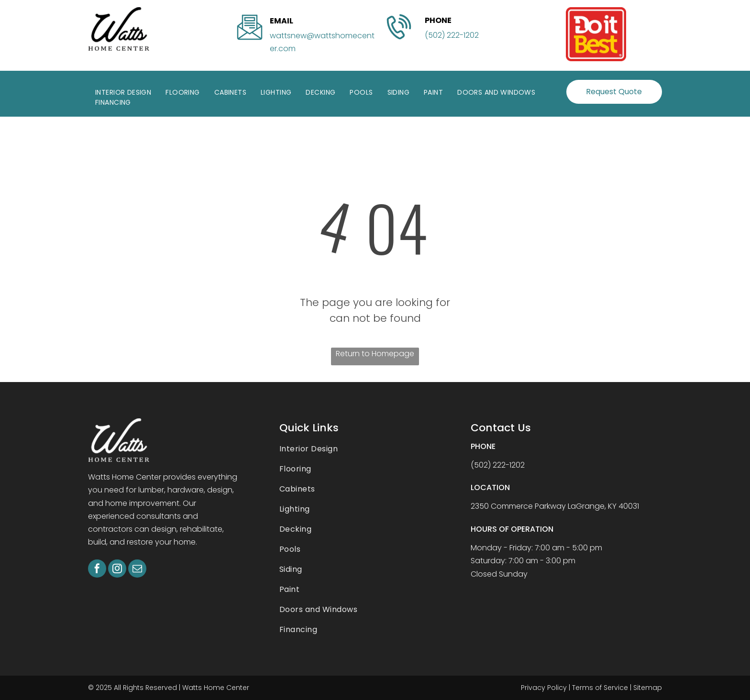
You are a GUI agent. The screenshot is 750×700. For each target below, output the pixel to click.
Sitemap (648, 688)
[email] (137, 570)
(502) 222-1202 (452, 35)
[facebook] (97, 570)
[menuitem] (123, 93)
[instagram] (117, 570)
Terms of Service (600, 688)
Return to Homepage (375, 354)
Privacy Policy (544, 688)
